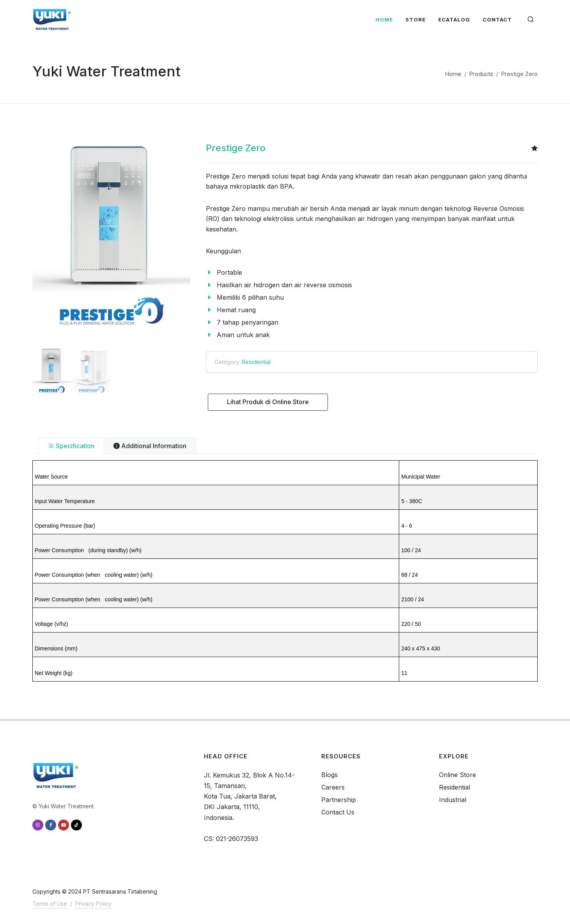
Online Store (458, 775)
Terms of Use (50, 904)
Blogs (329, 775)
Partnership (339, 800)
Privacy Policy (93, 904)
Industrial (453, 800)
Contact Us (338, 812)
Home (453, 74)
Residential (256, 362)
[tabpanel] (285, 571)
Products (481, 74)
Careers (333, 787)
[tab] (71, 446)
